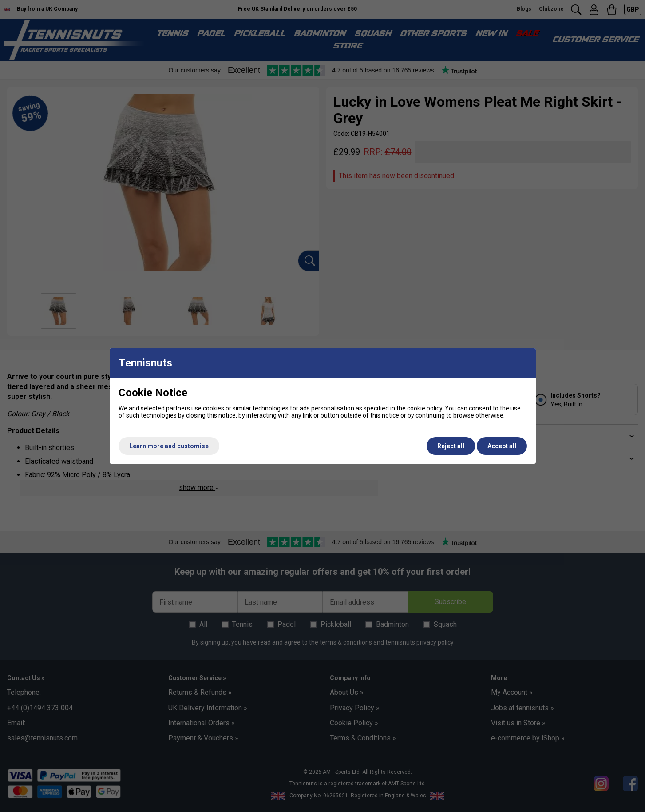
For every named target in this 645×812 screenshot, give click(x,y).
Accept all (502, 446)
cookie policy (425, 408)
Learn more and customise (169, 446)
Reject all (451, 446)
